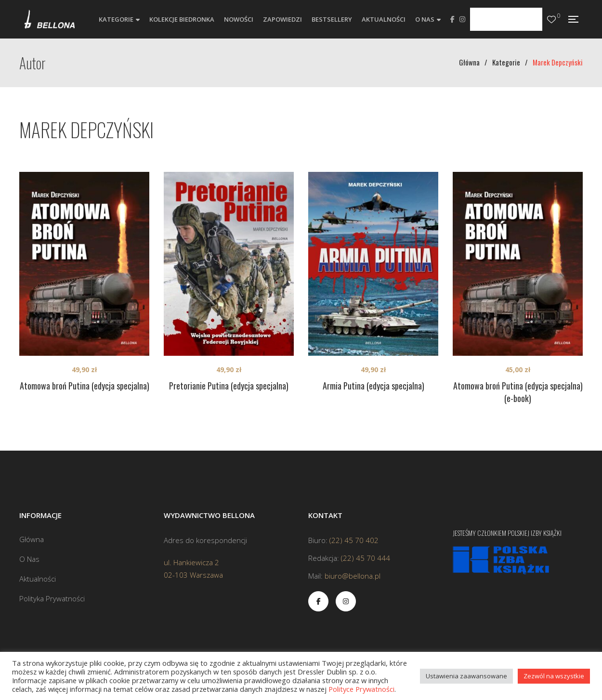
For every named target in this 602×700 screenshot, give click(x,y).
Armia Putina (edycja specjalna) (373, 386)
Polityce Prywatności (361, 689)
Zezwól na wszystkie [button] (554, 676)
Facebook (452, 19)
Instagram (462, 19)
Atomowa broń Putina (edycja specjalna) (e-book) (518, 392)
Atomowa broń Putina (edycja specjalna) (85, 386)
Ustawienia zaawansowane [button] (466, 676)
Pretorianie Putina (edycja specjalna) (229, 386)
